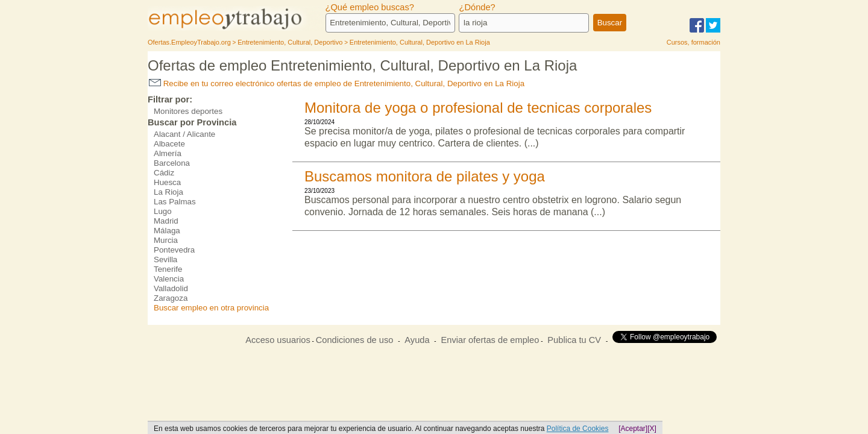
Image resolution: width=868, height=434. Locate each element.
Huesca (167, 182)
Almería (168, 153)
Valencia (169, 279)
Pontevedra (174, 250)
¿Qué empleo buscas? (370, 7)
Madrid (166, 221)
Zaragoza (171, 298)
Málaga (167, 231)
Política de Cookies (578, 429)
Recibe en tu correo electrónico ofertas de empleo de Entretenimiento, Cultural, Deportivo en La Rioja (337, 83)
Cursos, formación (693, 42)
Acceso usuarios (278, 340)
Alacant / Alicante (184, 134)
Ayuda (417, 340)
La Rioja (168, 192)
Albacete (169, 144)
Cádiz (164, 173)
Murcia (166, 240)
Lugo (163, 211)
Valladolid (171, 288)
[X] (652, 429)
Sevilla (165, 259)
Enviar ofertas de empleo (490, 340)
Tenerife (168, 269)
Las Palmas (175, 202)
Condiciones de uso (355, 340)
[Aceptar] (633, 429)
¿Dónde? (477, 7)
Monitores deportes (188, 111)
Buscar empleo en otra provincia (211, 308)
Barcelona (172, 163)
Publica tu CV (574, 340)
